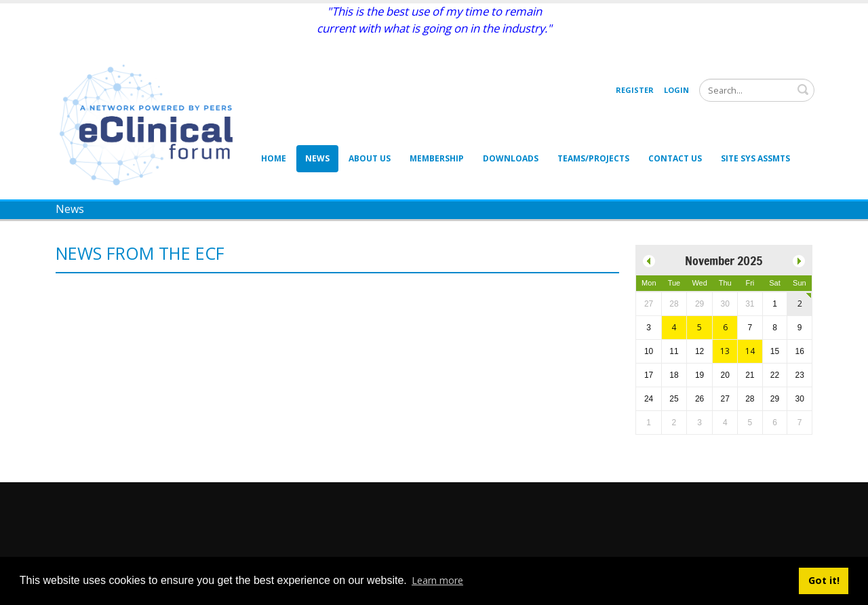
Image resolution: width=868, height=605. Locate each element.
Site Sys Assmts (755, 158)
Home (274, 158)
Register (635, 90)
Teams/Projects (593, 158)
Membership (437, 158)
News (317, 158)
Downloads (511, 158)
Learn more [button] (437, 580)
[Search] (757, 90)
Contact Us (675, 158)
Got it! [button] (824, 580)
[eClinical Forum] (151, 124)
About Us (370, 158)
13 (725, 351)
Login (676, 90)
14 (750, 351)
